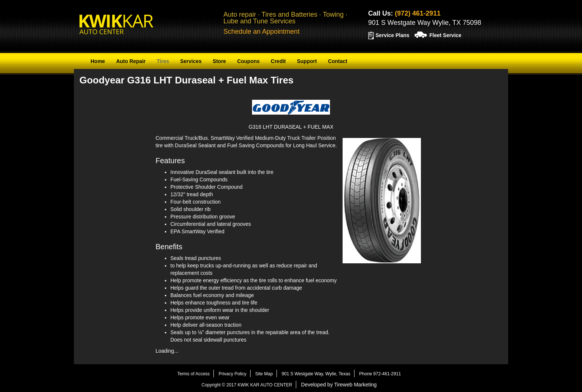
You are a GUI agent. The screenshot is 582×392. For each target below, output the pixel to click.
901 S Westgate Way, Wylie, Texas (316, 374)
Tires (163, 61)
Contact (338, 61)
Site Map (264, 374)
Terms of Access (194, 374)
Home (98, 61)
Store (219, 61)
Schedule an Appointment (261, 32)
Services (191, 61)
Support (307, 61)
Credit (278, 61)
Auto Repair (131, 61)
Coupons (249, 61)
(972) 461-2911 (418, 13)
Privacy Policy (233, 374)
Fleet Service (445, 35)
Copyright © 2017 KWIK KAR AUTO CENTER (247, 385)
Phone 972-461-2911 (380, 374)
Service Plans (393, 35)
